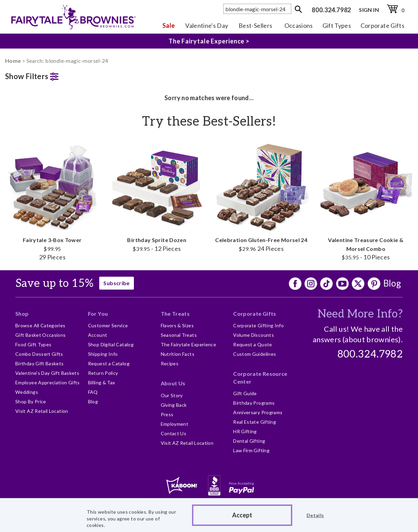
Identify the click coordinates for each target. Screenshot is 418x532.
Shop (22, 314)
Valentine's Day (207, 25)
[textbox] (257, 9)
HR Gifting (245, 431)
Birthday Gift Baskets (40, 363)
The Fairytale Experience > (209, 41)
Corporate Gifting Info (258, 325)
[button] (52, 75)
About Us (173, 383)
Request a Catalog (109, 363)
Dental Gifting (249, 441)
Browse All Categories (40, 325)
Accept (242, 515)
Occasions (299, 25)
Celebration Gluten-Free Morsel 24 (261, 196)
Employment (175, 424)
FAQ (93, 392)
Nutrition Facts (178, 354)
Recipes (170, 363)
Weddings (27, 392)
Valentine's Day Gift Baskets (47, 373)
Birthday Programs (254, 403)
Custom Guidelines (255, 354)
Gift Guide (245, 393)
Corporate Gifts (382, 25)
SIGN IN (369, 10)
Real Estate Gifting (255, 422)
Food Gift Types (33, 344)
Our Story (172, 395)
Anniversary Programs (258, 412)
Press (167, 414)
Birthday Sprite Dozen (157, 196)
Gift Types (337, 25)
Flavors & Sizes (177, 325)
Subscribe (116, 283)
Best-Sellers (255, 25)
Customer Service (108, 325)
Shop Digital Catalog (111, 344)
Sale (169, 25)
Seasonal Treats (179, 335)
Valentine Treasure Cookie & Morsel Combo (366, 200)
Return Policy (103, 373)
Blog (392, 283)
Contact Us (174, 433)
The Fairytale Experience (189, 344)
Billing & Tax (102, 382)
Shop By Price (31, 401)
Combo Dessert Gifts (39, 354)
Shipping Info (103, 354)
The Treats (175, 314)
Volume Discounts (254, 335)
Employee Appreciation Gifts (48, 382)
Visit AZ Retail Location (42, 411)
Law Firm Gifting (251, 450)
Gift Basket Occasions (41, 335)
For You (98, 314)
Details (315, 515)
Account (98, 335)
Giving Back (174, 405)
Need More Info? (360, 314)
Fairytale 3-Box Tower (52, 200)
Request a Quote (252, 344)
